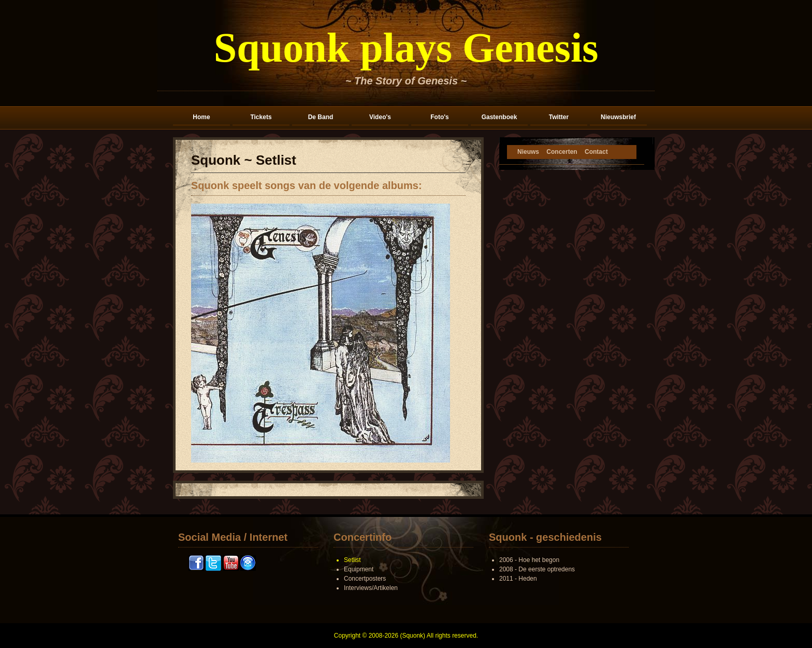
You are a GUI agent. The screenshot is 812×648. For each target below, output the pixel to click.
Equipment (359, 569)
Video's (380, 117)
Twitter (559, 117)
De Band (321, 117)
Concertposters (365, 579)
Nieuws (528, 152)
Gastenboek (499, 117)
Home (201, 117)
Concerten (562, 152)
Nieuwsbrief (618, 117)
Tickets (261, 117)
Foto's (440, 117)
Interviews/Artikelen (371, 588)
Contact (596, 152)
